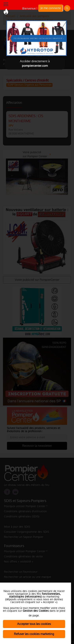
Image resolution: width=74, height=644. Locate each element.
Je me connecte (51, 8)
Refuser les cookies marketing (34, 634)
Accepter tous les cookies (34, 624)
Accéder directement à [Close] (35, 63)
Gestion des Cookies (36, 611)
